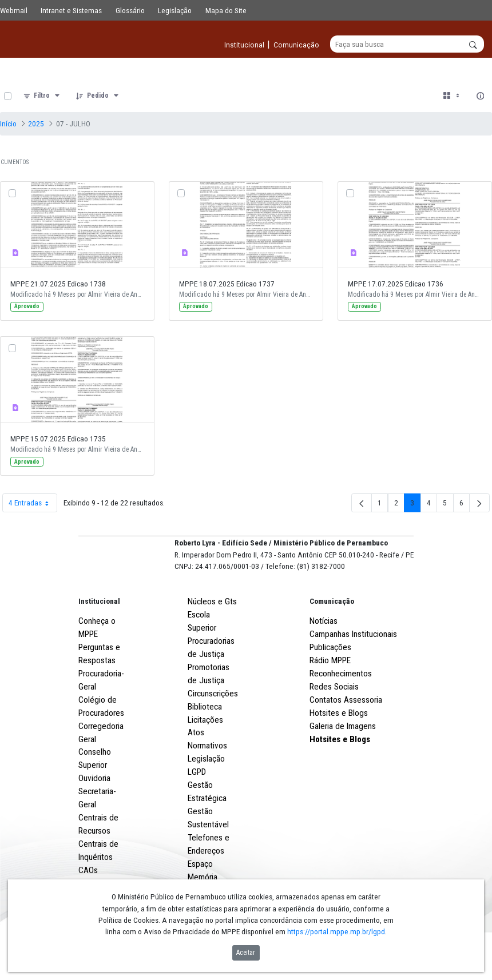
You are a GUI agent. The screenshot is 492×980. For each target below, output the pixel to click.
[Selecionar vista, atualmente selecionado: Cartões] (452, 96)
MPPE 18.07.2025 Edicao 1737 (227, 284)
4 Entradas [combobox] (33, 503)
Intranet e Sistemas (71, 10)
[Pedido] (98, 96)
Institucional (99, 644)
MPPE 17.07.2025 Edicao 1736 (396, 284)
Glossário (130, 10)
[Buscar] (407, 45)
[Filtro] (42, 96)
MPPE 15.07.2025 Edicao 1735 (58, 439)
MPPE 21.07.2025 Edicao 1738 (58, 284)
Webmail (14, 10)
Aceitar (246, 953)
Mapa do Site (226, 10)
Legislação (175, 10)
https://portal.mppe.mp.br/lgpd (336, 931)
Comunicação (332, 644)
